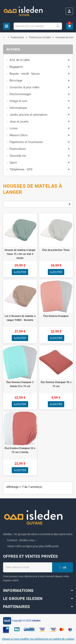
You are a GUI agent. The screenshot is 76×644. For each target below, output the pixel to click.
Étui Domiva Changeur (56, 316)
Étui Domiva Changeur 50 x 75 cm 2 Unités (20, 450)
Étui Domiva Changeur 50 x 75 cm (56, 384)
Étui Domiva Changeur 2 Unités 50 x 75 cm (20, 384)
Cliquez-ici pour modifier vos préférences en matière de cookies (38, 639)
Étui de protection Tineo (56, 250)
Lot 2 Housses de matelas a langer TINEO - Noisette (20, 318)
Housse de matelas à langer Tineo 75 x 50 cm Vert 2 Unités (20, 254)
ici (36, 540)
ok (62, 567)
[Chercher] (38, 26)
